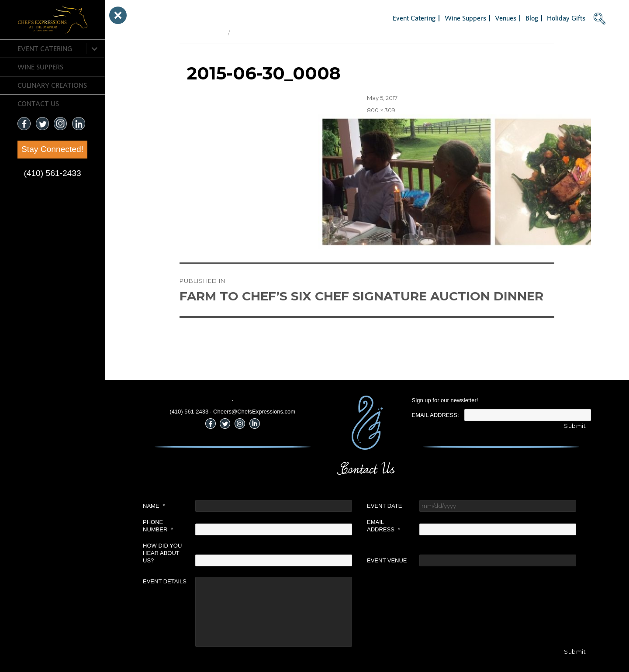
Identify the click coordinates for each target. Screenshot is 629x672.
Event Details (165, 581)
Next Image (249, 33)
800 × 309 (381, 110)
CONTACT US (38, 103)
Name (154, 506)
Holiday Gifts (566, 18)
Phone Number (158, 526)
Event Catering (45, 48)
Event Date (384, 506)
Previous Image (202, 33)
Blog (532, 18)
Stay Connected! (52, 149)
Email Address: (435, 415)
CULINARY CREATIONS (52, 85)
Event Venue (387, 560)
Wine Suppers (40, 67)
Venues (506, 18)
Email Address (384, 526)
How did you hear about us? (162, 553)
